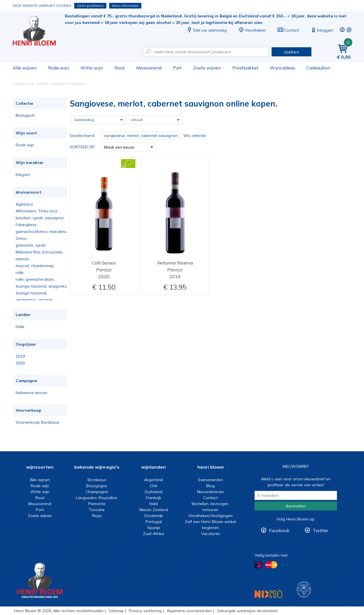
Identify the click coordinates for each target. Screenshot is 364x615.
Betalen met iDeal (258, 565)
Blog (210, 486)
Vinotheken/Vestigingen (210, 516)
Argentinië (154, 480)
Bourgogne (97, 486)
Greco (21, 238)
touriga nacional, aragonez (41, 286)
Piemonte (97, 504)
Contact (288, 30)
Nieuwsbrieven (211, 492)
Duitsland (154, 492)
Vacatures (211, 534)
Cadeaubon (318, 68)
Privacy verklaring (145, 611)
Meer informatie (125, 6)
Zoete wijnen (207, 68)
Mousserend (149, 68)
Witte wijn (92, 68)
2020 (20, 363)
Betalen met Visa (286, 565)
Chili (154, 486)
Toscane (97, 510)
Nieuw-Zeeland (154, 510)
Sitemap (116, 611)
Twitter (320, 530)
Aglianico (24, 204)
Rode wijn (59, 68)
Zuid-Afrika (154, 534)
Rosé (120, 68)
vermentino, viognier (34, 300)
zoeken (291, 52)
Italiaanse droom (31, 393)
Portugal (154, 522)
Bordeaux (97, 480)
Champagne (97, 492)
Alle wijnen (25, 68)
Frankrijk (154, 498)
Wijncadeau (282, 68)
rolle (20, 272)
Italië (20, 327)
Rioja (97, 516)
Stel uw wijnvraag (206, 30)
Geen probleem (90, 6)
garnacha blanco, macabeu (41, 231)
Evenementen (211, 480)
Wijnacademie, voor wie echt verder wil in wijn (304, 590)
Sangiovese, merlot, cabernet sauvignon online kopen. (38, 31)
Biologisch (25, 115)
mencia (22, 259)
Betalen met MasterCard (271, 565)
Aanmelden (296, 506)
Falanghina (26, 225)
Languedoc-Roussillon (97, 498)
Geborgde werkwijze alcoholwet (247, 611)
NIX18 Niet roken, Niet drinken (268, 594)
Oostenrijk (154, 516)
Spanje (154, 528)
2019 (20, 356)
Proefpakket (245, 68)
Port (177, 68)
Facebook (279, 530)
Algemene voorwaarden (189, 611)
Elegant (23, 175)
